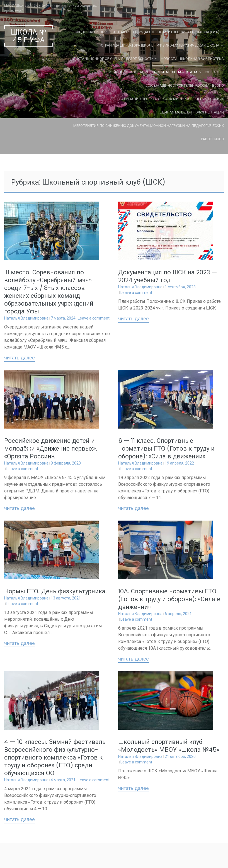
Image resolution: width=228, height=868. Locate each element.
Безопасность (140, 59)
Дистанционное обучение (98, 59)
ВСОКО (218, 85)
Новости (169, 59)
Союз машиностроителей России (177, 85)
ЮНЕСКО (212, 72)
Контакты (121, 32)
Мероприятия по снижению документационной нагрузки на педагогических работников (149, 132)
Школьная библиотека (202, 59)
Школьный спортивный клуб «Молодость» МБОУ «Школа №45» (169, 746)
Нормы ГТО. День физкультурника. (55, 591)
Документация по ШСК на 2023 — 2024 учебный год (168, 276)
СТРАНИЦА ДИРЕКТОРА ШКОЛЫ (128, 45)
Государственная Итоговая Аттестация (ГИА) (176, 32)
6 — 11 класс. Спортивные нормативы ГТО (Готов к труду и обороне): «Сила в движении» (166, 448)
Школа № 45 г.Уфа (29, 36)
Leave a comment (94, 318)
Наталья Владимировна (26, 318)
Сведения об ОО (90, 32)
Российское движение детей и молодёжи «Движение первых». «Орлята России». (51, 448)
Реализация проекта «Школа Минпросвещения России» (171, 99)
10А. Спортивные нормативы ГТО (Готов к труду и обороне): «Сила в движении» (169, 599)
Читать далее (20, 358)
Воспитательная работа (175, 72)
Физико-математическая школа (188, 45)
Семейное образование (127, 72)
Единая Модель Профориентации (192, 112)
